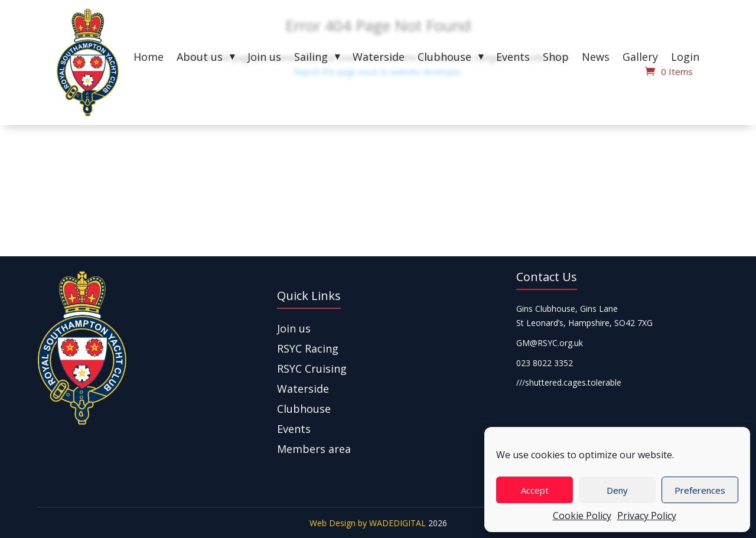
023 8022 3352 (545, 363)
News (596, 58)
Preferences (700, 490)
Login (685, 58)
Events (513, 58)
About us (200, 58)
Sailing (311, 58)
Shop (556, 58)
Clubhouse (444, 58)
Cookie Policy (582, 516)
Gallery (640, 58)
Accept (535, 490)
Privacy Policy (647, 516)
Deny (617, 490)
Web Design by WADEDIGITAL (368, 523)
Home (149, 58)
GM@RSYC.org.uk (550, 343)
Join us (264, 58)
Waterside (379, 58)
